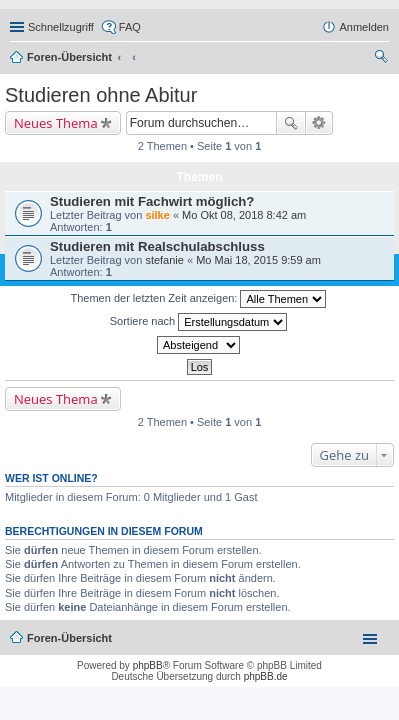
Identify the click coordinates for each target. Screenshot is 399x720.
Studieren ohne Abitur (101, 95)
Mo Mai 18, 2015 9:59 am (258, 260)
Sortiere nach (198, 322)
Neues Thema (56, 123)
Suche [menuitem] (383, 59)
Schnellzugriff (61, 27)
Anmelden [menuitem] (364, 27)
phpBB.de (266, 676)
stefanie (164, 260)
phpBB (148, 665)
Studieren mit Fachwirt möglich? (152, 201)
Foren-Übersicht (69, 57)
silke (157, 215)
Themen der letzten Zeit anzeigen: (199, 299)
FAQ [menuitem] (130, 27)
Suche (291, 123)
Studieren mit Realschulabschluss (157, 246)
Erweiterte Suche (319, 123)
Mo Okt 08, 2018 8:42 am (244, 215)
